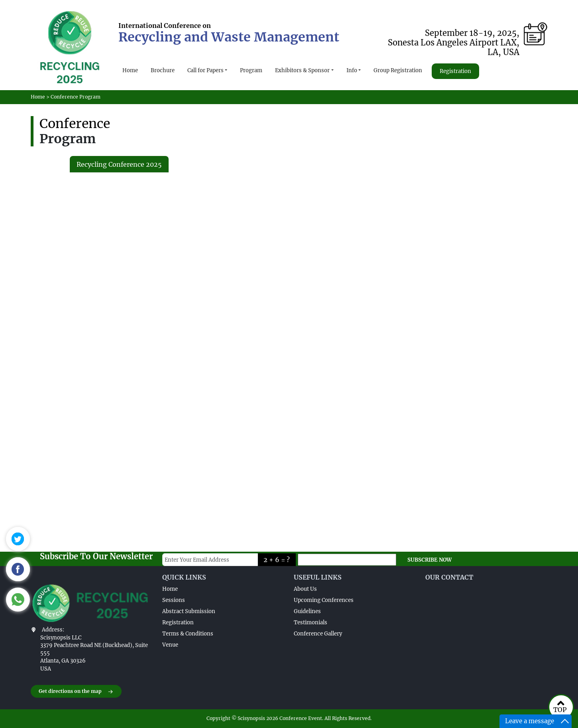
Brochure (163, 70)
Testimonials (311, 622)
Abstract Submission (189, 611)
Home (130, 70)
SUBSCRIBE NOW (430, 560)
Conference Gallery (318, 634)
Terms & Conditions (188, 634)
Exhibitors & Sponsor (302, 70)
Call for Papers (205, 70)
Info (352, 70)
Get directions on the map (76, 692)
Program (251, 70)
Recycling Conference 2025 (119, 164)
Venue (170, 645)
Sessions (174, 600)
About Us (305, 589)
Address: (53, 630)
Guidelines (307, 611)
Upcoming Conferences (324, 600)
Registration (455, 71)
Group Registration (398, 70)
